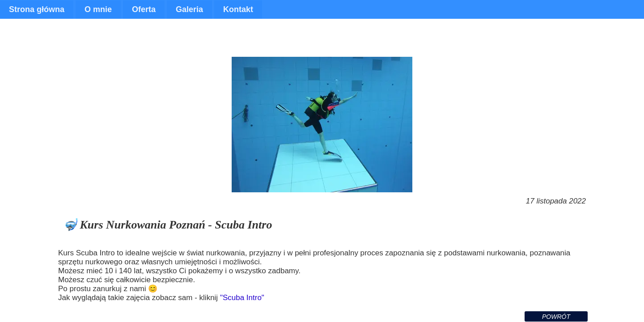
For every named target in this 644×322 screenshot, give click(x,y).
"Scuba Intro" (242, 298)
